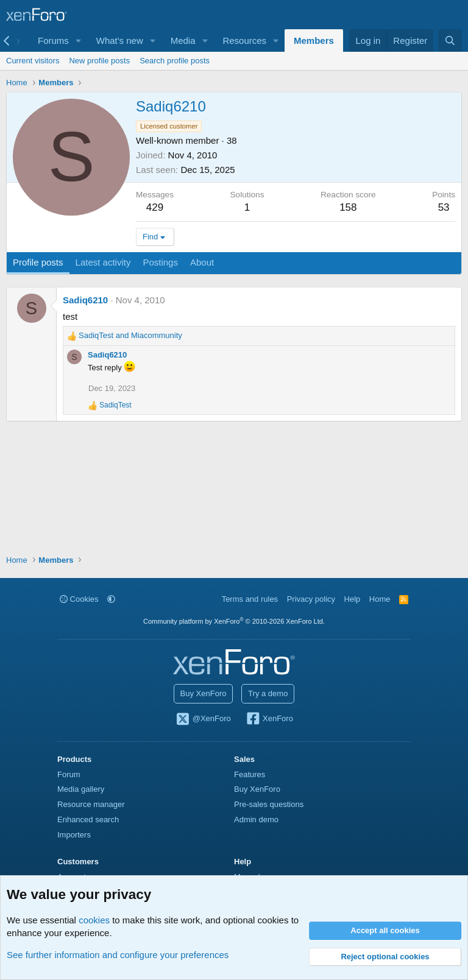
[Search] (450, 41)
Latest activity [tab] (103, 262)
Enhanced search (88, 820)
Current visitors (33, 61)
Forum (69, 774)
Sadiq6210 (85, 300)
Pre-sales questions (269, 804)
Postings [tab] (160, 262)
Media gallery (81, 789)
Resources (244, 41)
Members (314, 41)
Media (183, 41)
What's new (120, 41)
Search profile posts (175, 61)
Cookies (79, 599)
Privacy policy (311, 599)
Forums (53, 41)
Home (380, 599)
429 (155, 207)
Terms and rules (250, 599)
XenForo (269, 719)
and (130, 335)
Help (353, 599)
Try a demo (268, 693)
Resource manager (91, 804)
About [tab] (202, 262)
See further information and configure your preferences (118, 955)
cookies (94, 920)
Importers (74, 835)
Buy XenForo (204, 693)
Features (250, 774)
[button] (79, 41)
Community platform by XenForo (234, 621)
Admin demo (256, 820)
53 (444, 207)
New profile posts (99, 61)
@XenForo (203, 719)
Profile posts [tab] (38, 262)
